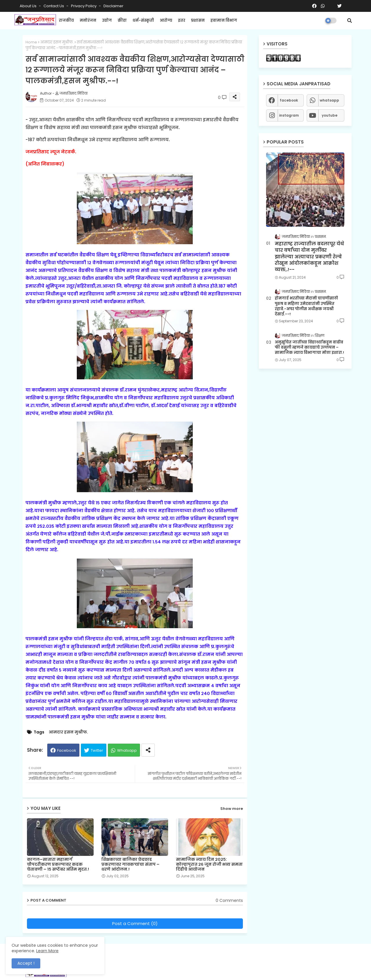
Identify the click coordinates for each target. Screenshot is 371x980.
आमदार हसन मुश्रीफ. (57, 42)
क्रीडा (122, 20)
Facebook (67, 750)
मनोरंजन (88, 20)
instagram (289, 115)
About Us (29, 6)
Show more (232, 809)
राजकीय (66, 20)
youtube (330, 115)
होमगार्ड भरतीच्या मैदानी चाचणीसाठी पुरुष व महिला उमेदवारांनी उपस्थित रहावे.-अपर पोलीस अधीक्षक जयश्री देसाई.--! (306, 306)
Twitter (97, 750)
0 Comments (229, 901)
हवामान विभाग (224, 20)
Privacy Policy (84, 6)
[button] (350, 21)
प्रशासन (198, 20)
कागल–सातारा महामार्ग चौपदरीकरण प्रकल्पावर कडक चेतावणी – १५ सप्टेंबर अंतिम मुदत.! (58, 864)
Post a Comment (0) (135, 923)
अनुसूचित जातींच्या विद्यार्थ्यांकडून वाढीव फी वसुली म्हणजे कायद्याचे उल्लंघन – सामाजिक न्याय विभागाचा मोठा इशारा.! (309, 347)
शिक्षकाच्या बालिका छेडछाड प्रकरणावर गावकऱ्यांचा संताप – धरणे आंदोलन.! (130, 864)
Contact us (54, 6)
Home (31, 42)
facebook (289, 100)
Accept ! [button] (26, 963)
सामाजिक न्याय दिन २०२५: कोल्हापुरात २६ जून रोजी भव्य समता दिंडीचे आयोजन (209, 864)
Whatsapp (127, 750)
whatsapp (329, 100)
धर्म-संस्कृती (143, 20)
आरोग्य (166, 20)
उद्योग (107, 20)
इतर (182, 20)
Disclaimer (113, 6)
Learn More (47, 951)
